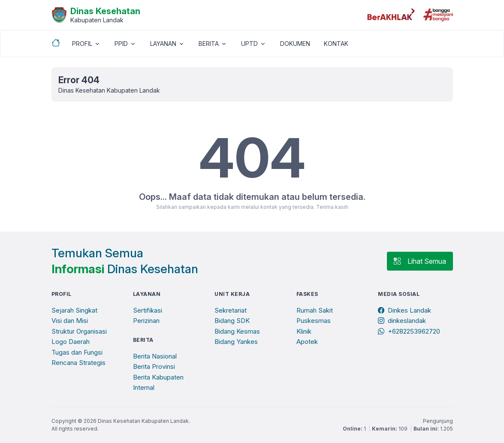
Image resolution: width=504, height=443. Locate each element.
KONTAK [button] (336, 44)
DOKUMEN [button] (295, 44)
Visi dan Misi (70, 321)
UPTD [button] (249, 44)
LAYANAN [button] (163, 44)
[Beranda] (96, 14)
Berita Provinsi (154, 366)
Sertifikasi (148, 310)
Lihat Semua (420, 261)
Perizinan (146, 321)
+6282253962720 (409, 331)
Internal (144, 387)
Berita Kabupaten (158, 377)
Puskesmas (314, 321)
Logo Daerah (71, 342)
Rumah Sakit (315, 310)
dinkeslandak (402, 321)
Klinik (304, 331)
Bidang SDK (232, 321)
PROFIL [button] (82, 44)
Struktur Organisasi (79, 331)
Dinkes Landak (404, 310)
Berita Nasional (155, 356)
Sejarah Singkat (74, 310)
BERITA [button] (209, 44)
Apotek (307, 342)
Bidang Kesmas (237, 331)
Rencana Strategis (78, 363)
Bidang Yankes (236, 342)
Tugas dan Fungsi (77, 352)
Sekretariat (231, 310)
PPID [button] (121, 44)
